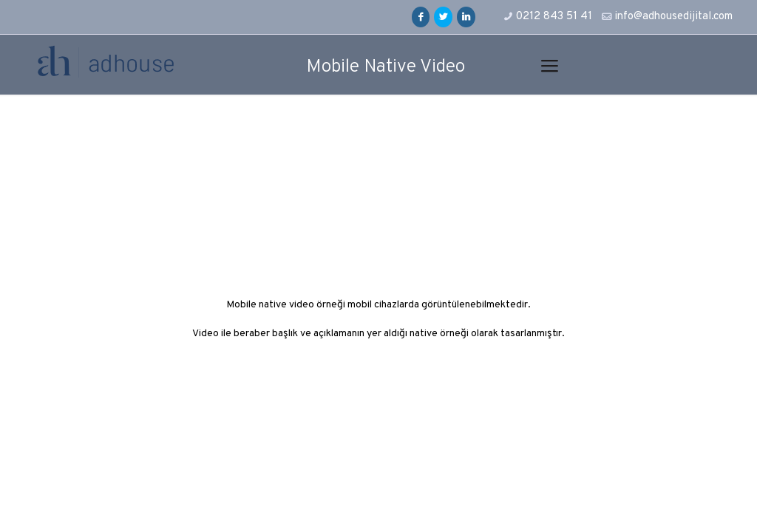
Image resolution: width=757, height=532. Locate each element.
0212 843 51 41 (554, 17)
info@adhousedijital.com (673, 17)
